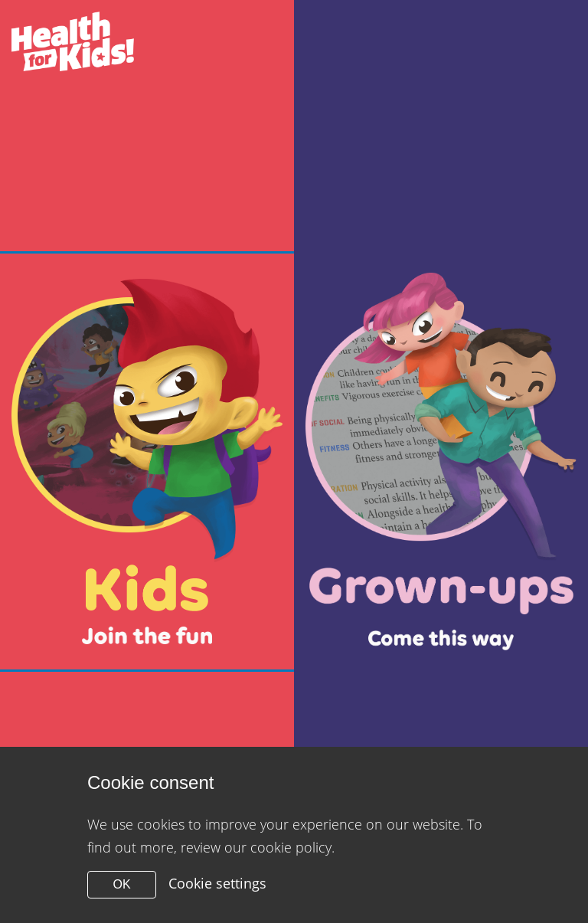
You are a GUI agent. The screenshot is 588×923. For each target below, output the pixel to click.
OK (121, 884)
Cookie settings (217, 883)
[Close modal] (147, 462)
